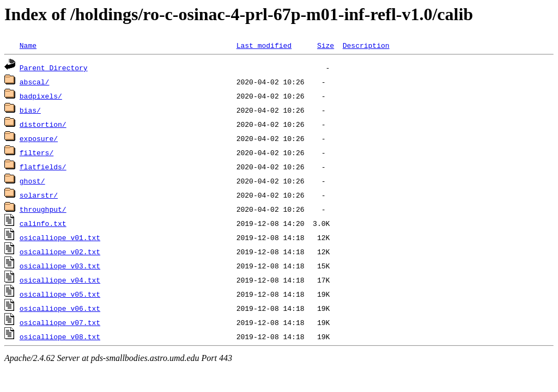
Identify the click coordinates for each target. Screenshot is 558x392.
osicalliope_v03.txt (60, 266)
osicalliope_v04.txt (60, 280)
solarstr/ (39, 195)
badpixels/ (41, 96)
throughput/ (43, 209)
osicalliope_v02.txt (60, 252)
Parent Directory (54, 68)
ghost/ (32, 181)
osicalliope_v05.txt (60, 294)
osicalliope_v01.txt (60, 237)
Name (28, 45)
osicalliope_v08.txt (60, 336)
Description (366, 45)
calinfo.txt (43, 223)
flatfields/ (43, 167)
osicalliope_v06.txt (60, 308)
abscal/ (35, 82)
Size (326, 45)
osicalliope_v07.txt (60, 322)
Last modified (264, 45)
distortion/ (43, 124)
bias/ (30, 110)
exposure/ (39, 138)
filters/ (37, 152)
